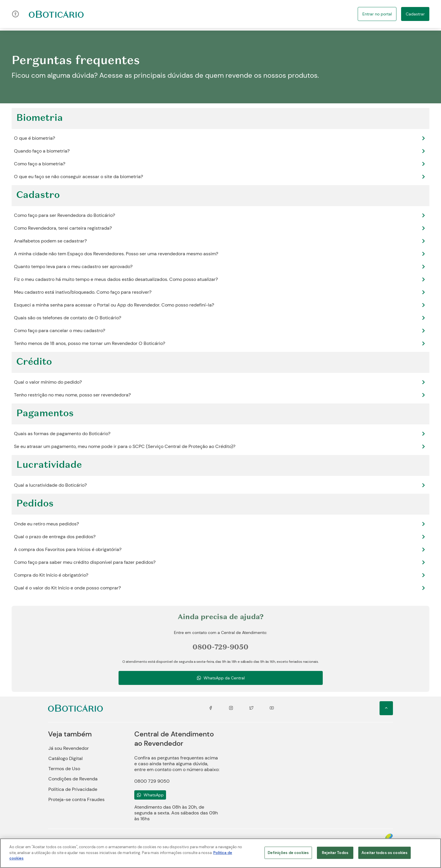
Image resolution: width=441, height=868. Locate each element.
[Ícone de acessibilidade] (15, 14)
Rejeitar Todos (335, 853)
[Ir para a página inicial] (56, 14)
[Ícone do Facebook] (211, 708)
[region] (220, 853)
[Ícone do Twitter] (251, 708)
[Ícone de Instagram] (231, 708)
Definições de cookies (288, 853)
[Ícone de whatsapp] (221, 678)
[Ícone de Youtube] (272, 708)
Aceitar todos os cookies (384, 853)
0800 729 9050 (152, 781)
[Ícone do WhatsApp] (150, 795)
